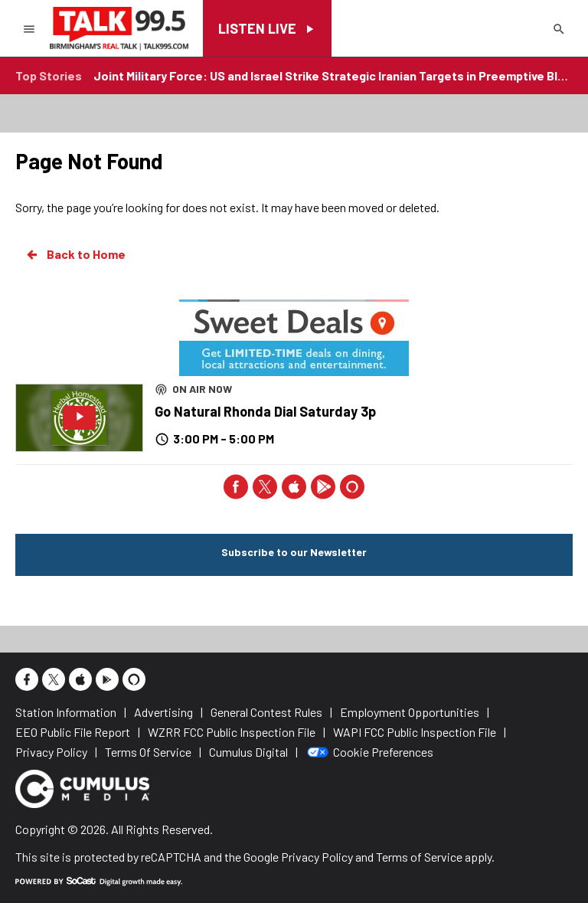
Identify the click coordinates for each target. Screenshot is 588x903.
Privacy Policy (317, 857)
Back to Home (75, 254)
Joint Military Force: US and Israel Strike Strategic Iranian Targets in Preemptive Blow (333, 75)
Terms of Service (419, 857)
